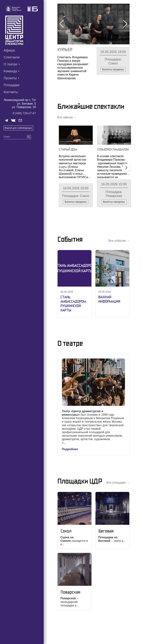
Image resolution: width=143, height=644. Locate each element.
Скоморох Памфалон (69, 52)
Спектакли (12, 57)
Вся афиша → (67, 140)
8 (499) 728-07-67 (24, 113)
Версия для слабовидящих (18, 128)
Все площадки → (118, 505)
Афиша (9, 50)
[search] (29, 137)
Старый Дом (68, 172)
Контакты (11, 92)
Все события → (119, 263)
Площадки (12, 85)
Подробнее (70, 472)
